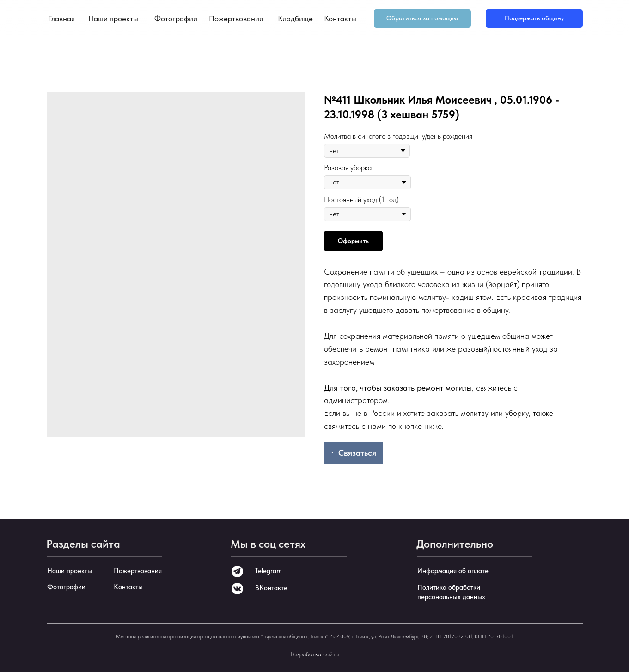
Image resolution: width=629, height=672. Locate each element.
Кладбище (295, 18)
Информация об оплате (453, 571)
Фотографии (176, 18)
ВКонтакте (271, 588)
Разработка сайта (314, 654)
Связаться (357, 453)
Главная (61, 18)
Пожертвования (236, 18)
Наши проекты (113, 18)
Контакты (340, 18)
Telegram (269, 571)
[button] (422, 18)
